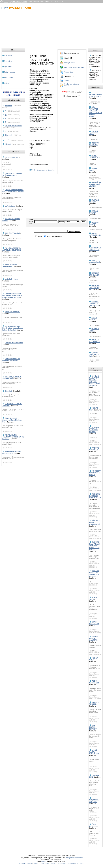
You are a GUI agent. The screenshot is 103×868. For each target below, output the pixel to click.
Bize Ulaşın (9, 78)
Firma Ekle (8, 61)
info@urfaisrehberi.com (75, 858)
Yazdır (67, 81)
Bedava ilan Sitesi (25, 863)
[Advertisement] (66, 24)
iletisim (7, 83)
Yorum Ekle (69, 72)
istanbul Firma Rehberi (76, 863)
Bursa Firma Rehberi (59, 863)
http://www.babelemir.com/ (74, 67)
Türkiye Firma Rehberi (41, 863)
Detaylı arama (9, 72)
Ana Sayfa (8, 55)
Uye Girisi (8, 67)
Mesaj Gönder (70, 63)
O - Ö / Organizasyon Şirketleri (43, 170)
